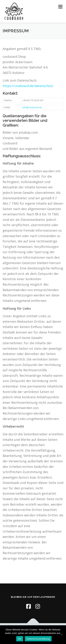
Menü (60, 7)
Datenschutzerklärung (38, 639)
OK (20, 639)
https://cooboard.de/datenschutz (28, 86)
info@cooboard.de (32, 107)
